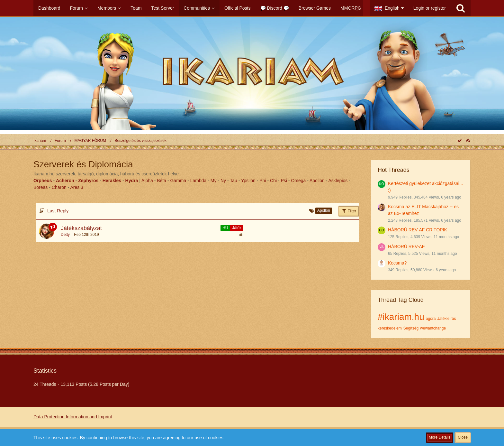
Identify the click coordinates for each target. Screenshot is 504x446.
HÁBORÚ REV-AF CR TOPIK (418, 230)
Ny (223, 181)
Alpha (147, 181)
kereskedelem (390, 328)
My (214, 181)
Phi (263, 181)
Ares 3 (76, 187)
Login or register (430, 8)
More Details (440, 437)
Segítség (411, 328)
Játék (237, 228)
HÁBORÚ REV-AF (406, 246)
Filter (349, 211)
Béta (162, 181)
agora (431, 319)
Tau (234, 181)
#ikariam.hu (401, 317)
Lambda (198, 181)
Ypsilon (248, 181)
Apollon (317, 181)
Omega (298, 181)
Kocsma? (397, 263)
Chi (273, 181)
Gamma (178, 181)
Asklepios (338, 181)
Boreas (40, 187)
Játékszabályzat (81, 228)
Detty (65, 235)
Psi (284, 181)
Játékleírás (446, 319)
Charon (59, 187)
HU (225, 228)
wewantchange (433, 328)
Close (463, 437)
